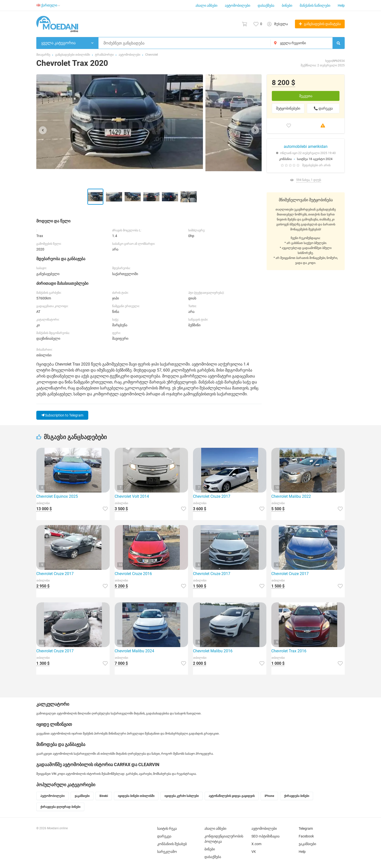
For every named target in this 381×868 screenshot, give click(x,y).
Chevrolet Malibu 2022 (291, 496)
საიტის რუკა (167, 828)
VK (254, 852)
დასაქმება (266, 5)
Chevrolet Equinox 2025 (57, 496)
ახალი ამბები (206, 5)
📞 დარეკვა (323, 108)
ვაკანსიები (307, 844)
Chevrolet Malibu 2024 (134, 651)
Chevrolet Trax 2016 (289, 651)
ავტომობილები (238, 5)
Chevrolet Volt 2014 (132, 496)
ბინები (287, 5)
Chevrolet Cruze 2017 (212, 496)
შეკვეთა (306, 96)
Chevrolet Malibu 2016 (213, 651)
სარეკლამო (167, 852)
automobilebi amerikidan (306, 146)
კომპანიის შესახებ (172, 844)
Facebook (306, 836)
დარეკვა (164, 836)
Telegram (306, 828)
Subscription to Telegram (62, 415)
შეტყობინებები (288, 108)
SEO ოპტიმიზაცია (265, 836)
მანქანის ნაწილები (315, 5)
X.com (256, 844)
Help (341, 5)
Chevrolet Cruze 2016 (133, 574)
